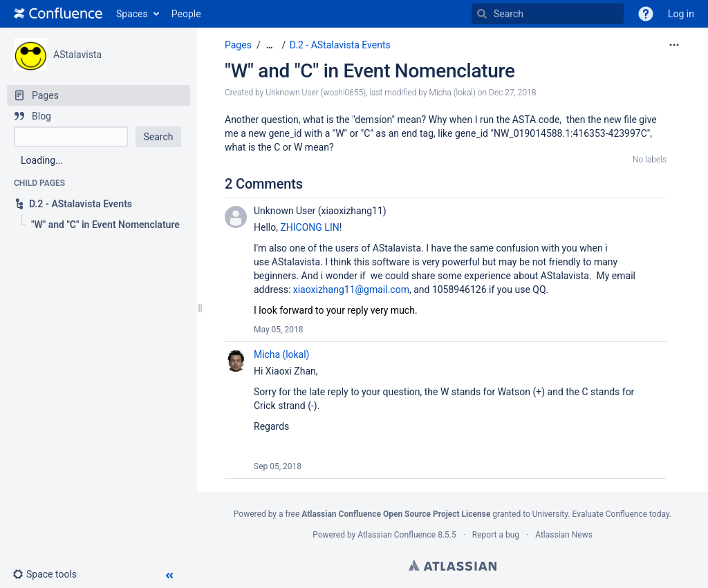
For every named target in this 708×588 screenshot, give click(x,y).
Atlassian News (564, 535)
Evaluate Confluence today (620, 514)
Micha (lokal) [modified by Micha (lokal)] (453, 93)
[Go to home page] (58, 14)
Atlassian (453, 565)
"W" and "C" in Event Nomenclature (370, 71)
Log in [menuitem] (681, 14)
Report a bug (496, 535)
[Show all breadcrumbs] (270, 45)
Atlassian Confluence (397, 535)
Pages (238, 45)
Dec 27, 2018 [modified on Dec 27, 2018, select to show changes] (512, 93)
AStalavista (77, 55)
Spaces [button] (132, 14)
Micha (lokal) (281, 354)
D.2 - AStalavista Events (340, 45)
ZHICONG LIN (309, 227)
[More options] (674, 45)
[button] (646, 14)
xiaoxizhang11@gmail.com (351, 290)
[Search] (482, 14)
